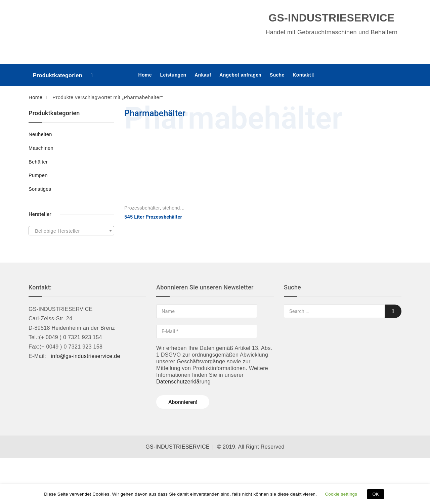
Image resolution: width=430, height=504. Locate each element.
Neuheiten (40, 134)
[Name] (207, 311)
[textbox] (71, 231)
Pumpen (38, 175)
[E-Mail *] (207, 331)
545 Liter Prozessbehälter (153, 217)
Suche (277, 75)
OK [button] (375, 494)
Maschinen (41, 148)
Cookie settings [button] (341, 494)
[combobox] (71, 231)
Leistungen (173, 75)
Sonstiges (40, 189)
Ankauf (203, 75)
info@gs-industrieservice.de (85, 356)
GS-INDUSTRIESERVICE (178, 447)
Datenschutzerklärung (183, 382)
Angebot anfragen (240, 75)
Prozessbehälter (142, 208)
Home (145, 75)
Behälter (38, 162)
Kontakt (302, 75)
